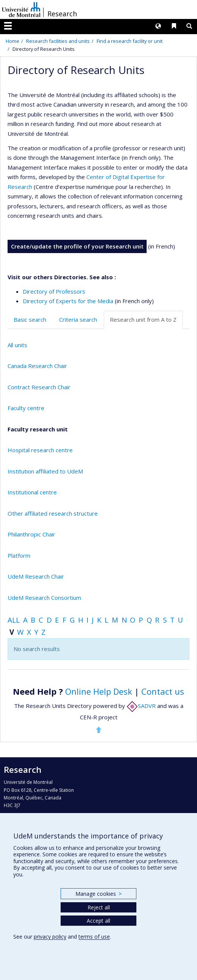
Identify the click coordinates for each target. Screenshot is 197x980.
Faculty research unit (38, 429)
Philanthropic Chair (31, 534)
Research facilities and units (58, 41)
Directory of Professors (54, 291)
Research (62, 14)
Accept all (98, 921)
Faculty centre (26, 408)
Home (13, 41)
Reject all (99, 907)
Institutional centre (32, 492)
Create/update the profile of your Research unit (77, 246)
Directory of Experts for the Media (68, 301)
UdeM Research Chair (36, 576)
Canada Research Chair (37, 366)
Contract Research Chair (39, 387)
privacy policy (50, 937)
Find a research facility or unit (130, 41)
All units (17, 345)
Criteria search (78, 319)
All (14, 620)
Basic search (30, 319)
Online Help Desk (99, 691)
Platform (19, 555)
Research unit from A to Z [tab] (143, 319)
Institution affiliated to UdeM (45, 471)
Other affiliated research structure (53, 513)
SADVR (141, 706)
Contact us (163, 691)
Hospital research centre (40, 450)
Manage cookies (98, 894)
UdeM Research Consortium (44, 598)
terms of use (94, 937)
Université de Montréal (21, 9)
